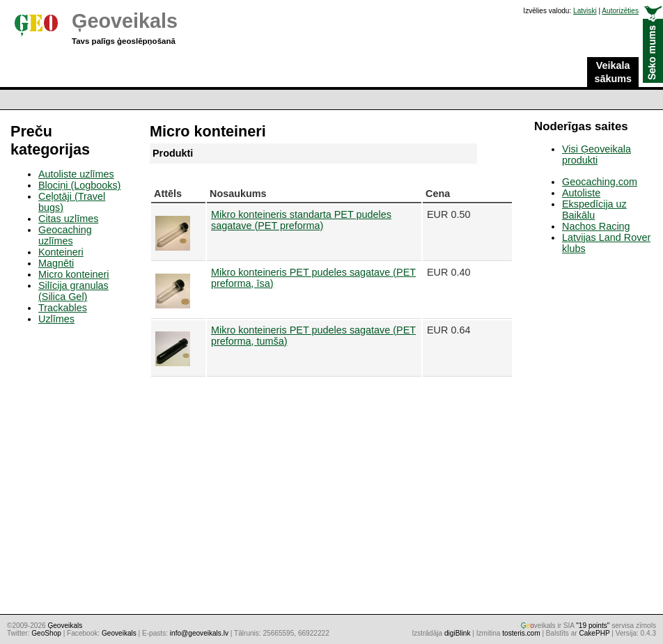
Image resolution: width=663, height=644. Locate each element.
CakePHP (594, 633)
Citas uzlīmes (68, 219)
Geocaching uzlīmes (65, 235)
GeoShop (46, 633)
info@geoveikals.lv (199, 633)
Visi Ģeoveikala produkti (596, 155)
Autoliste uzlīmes (76, 174)
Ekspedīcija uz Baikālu (594, 210)
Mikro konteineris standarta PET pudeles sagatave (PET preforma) (301, 220)
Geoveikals (119, 633)
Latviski (585, 11)
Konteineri (61, 252)
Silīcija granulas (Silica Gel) (73, 291)
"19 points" (593, 626)
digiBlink (458, 633)
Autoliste (581, 193)
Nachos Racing (596, 226)
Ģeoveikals (125, 21)
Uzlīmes (56, 319)
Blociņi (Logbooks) (79, 185)
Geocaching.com (600, 182)
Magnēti (56, 263)
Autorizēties (620, 11)
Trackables (63, 308)
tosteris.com (521, 633)
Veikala (613, 72)
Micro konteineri (74, 274)
